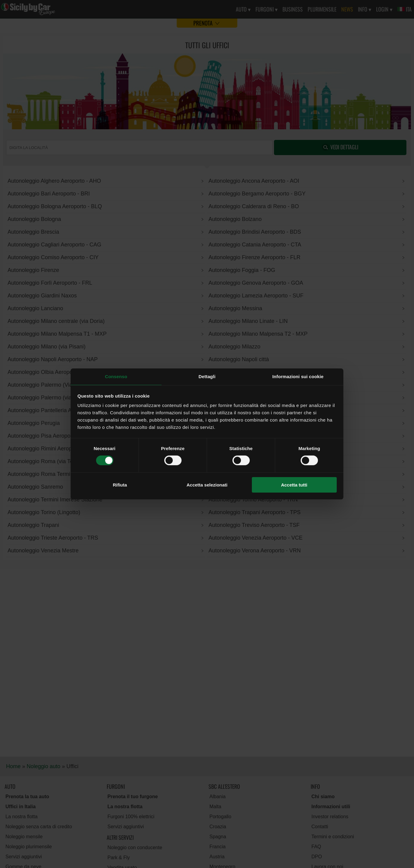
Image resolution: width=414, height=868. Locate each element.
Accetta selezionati (207, 485)
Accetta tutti (294, 485)
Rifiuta (120, 485)
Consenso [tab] (116, 376)
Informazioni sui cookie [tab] (298, 376)
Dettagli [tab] (207, 376)
